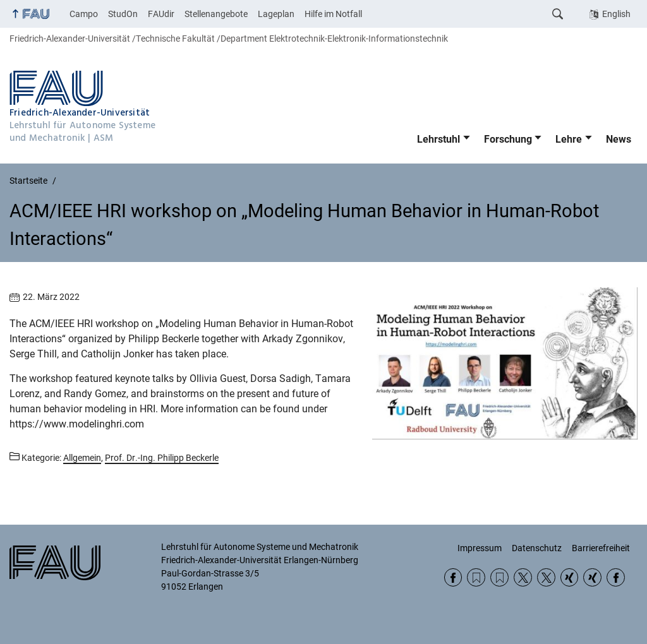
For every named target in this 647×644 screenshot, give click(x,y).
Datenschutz (537, 548)
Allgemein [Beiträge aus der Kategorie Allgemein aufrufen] (82, 458)
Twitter (523, 577)
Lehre (569, 139)
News (619, 139)
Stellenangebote (216, 14)
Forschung (508, 139)
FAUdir (161, 14)
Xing (570, 577)
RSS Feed (476, 577)
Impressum (480, 548)
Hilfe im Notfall (333, 14)
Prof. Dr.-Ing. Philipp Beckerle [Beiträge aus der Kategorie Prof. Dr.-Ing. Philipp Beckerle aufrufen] (162, 458)
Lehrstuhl (438, 139)
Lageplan (276, 14)
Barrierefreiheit (601, 548)
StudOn (123, 14)
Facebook (453, 577)
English (616, 14)
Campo (84, 14)
